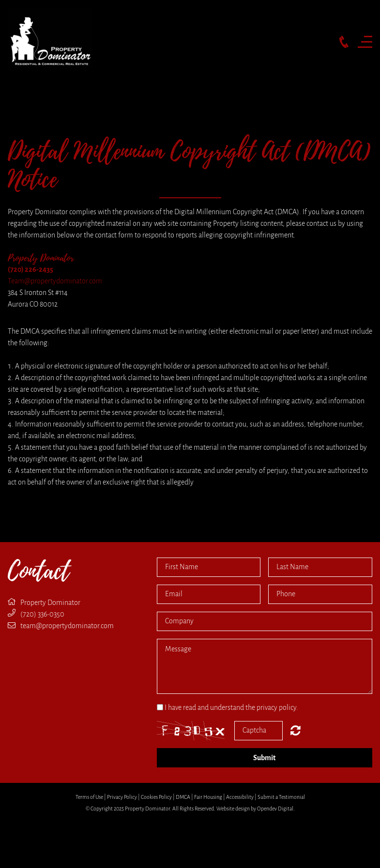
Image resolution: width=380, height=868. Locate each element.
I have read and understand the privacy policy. (231, 707)
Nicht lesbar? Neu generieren (296, 730)
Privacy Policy (122, 797)
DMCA (183, 797)
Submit (264, 758)
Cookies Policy (156, 797)
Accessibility (240, 797)
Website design (233, 809)
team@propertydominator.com (67, 626)
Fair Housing (208, 797)
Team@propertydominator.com (55, 281)
